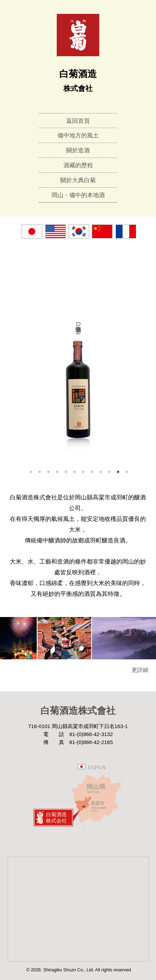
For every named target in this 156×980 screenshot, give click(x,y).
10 (109, 472)
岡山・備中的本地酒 (78, 195)
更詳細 (143, 670)
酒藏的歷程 (78, 165)
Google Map (78, 909)
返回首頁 (78, 121)
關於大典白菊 (78, 180)
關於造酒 (78, 150)
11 (118, 472)
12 (127, 472)
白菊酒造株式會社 (78, 711)
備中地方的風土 (78, 136)
